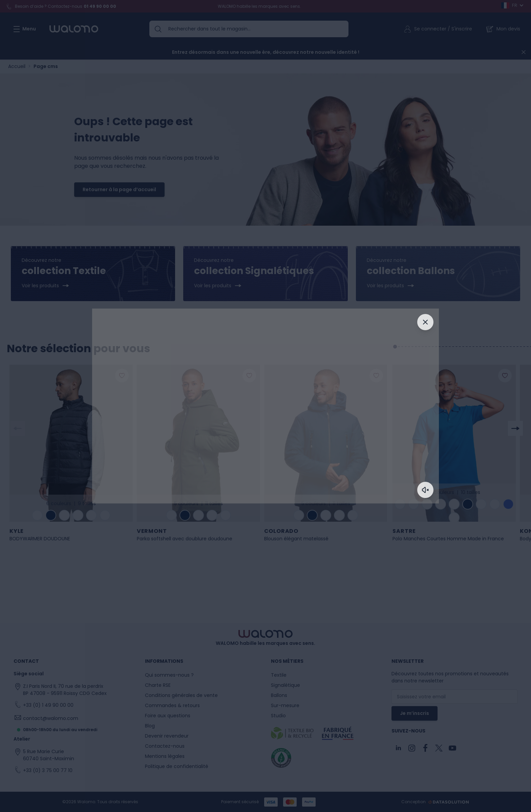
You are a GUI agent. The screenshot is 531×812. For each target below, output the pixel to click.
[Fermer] (425, 322)
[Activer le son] (425, 490)
